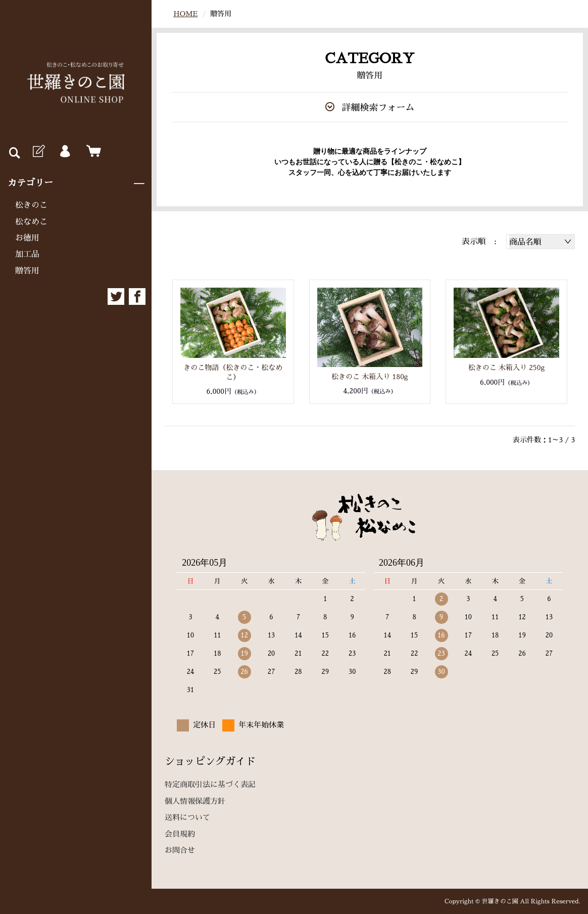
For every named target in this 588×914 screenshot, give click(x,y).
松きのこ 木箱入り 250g (507, 368)
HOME (185, 14)
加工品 (27, 254)
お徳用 (27, 238)
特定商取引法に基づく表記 (210, 784)
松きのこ (31, 205)
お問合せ (180, 850)
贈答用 (27, 271)
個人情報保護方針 (195, 801)
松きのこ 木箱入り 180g (370, 377)
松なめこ (31, 222)
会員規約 (180, 834)
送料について (187, 817)
